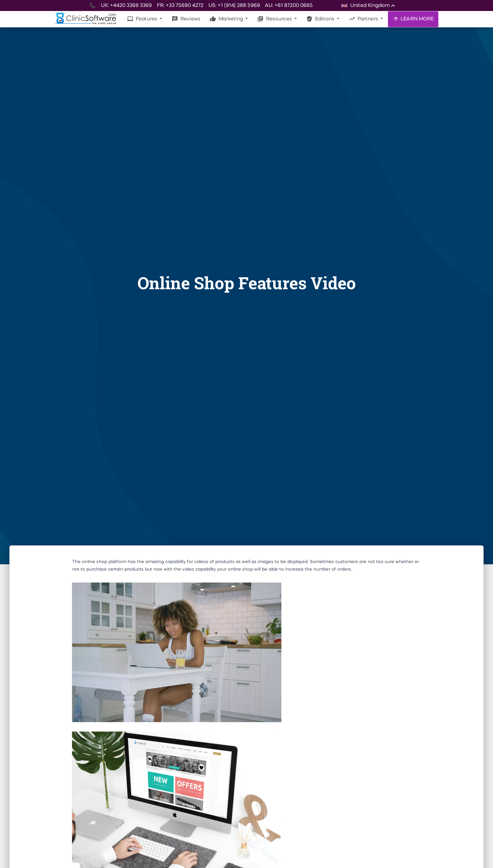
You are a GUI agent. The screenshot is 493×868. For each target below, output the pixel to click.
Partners (364, 19)
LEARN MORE (413, 19)
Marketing (227, 19)
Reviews (186, 19)
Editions (321, 19)
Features (143, 19)
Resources (275, 19)
